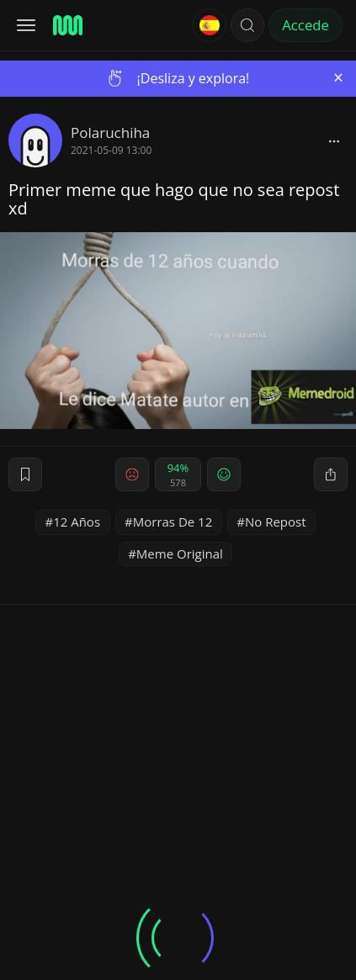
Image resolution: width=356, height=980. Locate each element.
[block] (334, 140)
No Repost (276, 522)
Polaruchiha (110, 132)
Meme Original (180, 554)
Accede (306, 25)
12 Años (77, 522)
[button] (247, 25)
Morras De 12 (173, 522)
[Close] (338, 78)
